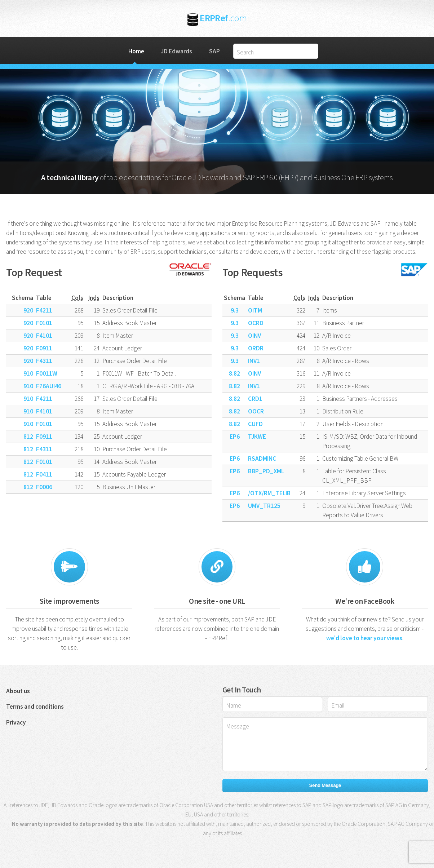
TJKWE (257, 437)
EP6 (235, 437)
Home (136, 51)
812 (28, 437)
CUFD (255, 424)
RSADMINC (262, 459)
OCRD (256, 323)
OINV (254, 336)
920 (28, 310)
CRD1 (255, 399)
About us (18, 691)
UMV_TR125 (264, 506)
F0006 (44, 487)
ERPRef (223, 18)
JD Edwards (176, 51)
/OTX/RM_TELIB (269, 493)
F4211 (44, 310)
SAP (214, 51)
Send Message (325, 785)
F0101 (44, 323)
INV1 (254, 361)
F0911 (44, 348)
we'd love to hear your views (364, 638)
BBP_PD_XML (266, 471)
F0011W (47, 373)
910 (28, 373)
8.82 (234, 373)
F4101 (44, 336)
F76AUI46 (49, 386)
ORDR (256, 348)
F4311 (44, 361)
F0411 (44, 474)
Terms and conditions (35, 707)
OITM (255, 310)
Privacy (16, 722)
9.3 (235, 310)
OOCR (256, 411)
